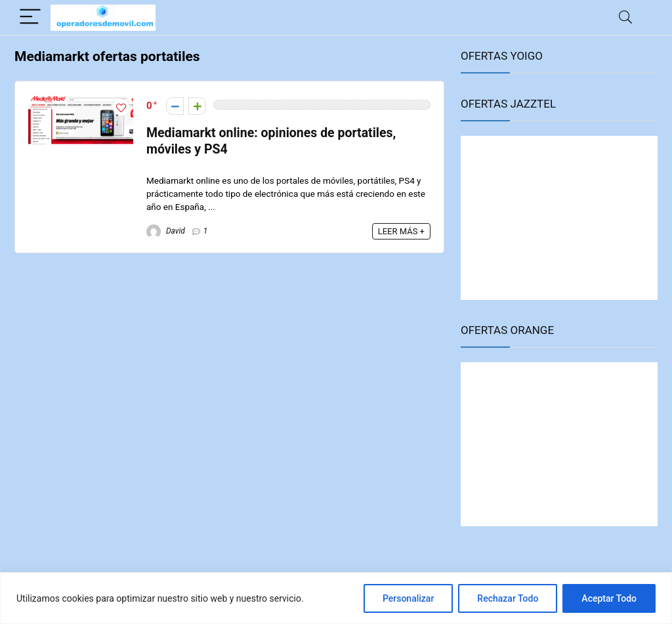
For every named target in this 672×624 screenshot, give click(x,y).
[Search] (625, 17)
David (166, 231)
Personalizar (408, 598)
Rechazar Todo (508, 598)
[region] (336, 598)
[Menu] (30, 17)
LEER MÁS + (401, 231)
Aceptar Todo (609, 598)
